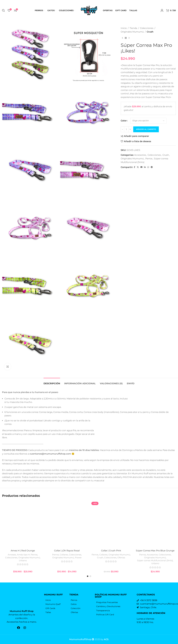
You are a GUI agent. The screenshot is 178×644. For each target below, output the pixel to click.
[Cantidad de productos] (126, 129)
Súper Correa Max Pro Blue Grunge (155, 551)
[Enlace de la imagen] (22, 600)
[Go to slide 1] (88, 576)
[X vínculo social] (138, 167)
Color (124, 121)
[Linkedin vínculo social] (145, 167)
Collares (64, 555)
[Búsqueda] (3, 10)
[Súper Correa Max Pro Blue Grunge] (155, 524)
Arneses (12, 555)
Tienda (133, 28)
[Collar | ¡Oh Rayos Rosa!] (67, 524)
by (105, 639)
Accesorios (140, 155)
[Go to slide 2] (90, 576)
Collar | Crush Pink (111, 551)
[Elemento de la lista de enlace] (55, 600)
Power (78, 558)
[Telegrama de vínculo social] (152, 167)
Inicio (124, 28)
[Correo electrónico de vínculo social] (141, 167)
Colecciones (147, 28)
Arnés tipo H (23, 555)
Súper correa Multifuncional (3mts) (155, 560)
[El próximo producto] (129, 38)
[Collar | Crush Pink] (111, 524)
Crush (150, 32)
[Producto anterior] (122, 38)
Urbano (23, 560)
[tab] (52, 382)
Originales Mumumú (132, 32)
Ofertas (121, 558)
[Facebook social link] (135, 167)
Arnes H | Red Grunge (23, 551)
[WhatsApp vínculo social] (148, 167)
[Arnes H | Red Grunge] (23, 524)
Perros (149, 159)
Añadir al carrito (146, 129)
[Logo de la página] (89, 10)
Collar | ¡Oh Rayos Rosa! (67, 551)
